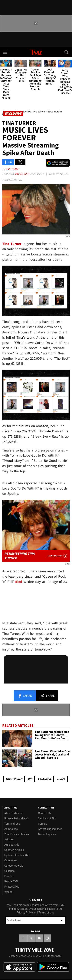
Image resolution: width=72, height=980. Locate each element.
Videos (8, 892)
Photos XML (11, 887)
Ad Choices (11, 829)
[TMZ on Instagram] (47, 938)
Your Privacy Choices (17, 834)
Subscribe (62, 920)
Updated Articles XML (17, 855)
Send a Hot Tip (47, 818)
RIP (30, 779)
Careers (43, 824)
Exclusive (45, 779)
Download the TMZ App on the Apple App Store (19, 967)
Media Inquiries (47, 834)
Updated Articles (14, 850)
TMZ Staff (12, 169)
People (8, 876)
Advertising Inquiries (50, 829)
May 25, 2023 (22, 174)
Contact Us (45, 813)
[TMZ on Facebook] (23, 938)
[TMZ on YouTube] (39, 938)
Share (25, 696)
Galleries (9, 871)
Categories (11, 860)
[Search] (67, 52)
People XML (11, 881)
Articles (9, 839)
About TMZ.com (14, 813)
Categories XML (14, 866)
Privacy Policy (25, 913)
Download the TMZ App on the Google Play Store (53, 967)
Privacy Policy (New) (16, 818)
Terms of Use (12, 824)
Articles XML (12, 845)
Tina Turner (14, 779)
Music (61, 779)
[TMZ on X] (31, 938)
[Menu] (5, 52)
